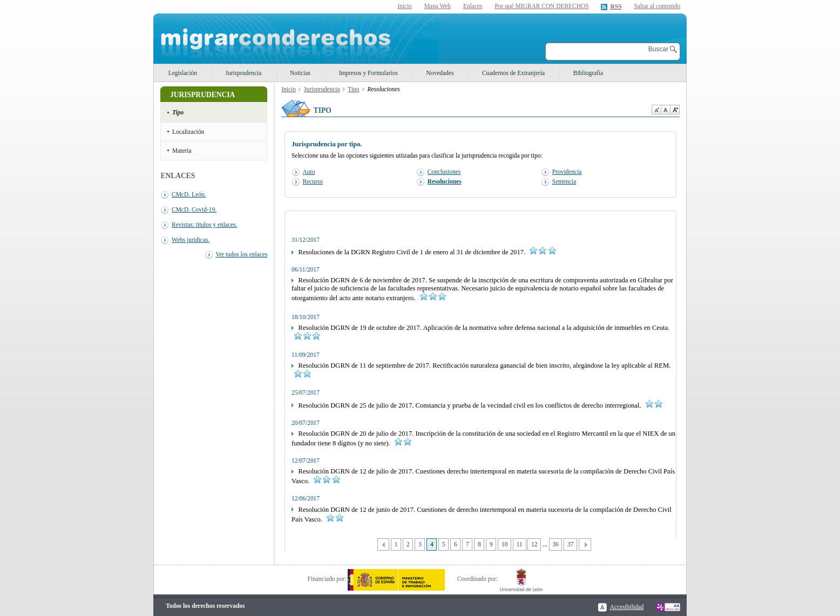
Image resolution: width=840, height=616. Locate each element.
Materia (182, 151)
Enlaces (473, 6)
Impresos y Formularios (368, 73)
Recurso (313, 181)
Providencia (567, 172)
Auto (309, 172)
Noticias (300, 73)
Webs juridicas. (191, 240)
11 (520, 544)
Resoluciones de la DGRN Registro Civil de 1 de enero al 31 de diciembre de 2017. (424, 252)
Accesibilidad (626, 607)
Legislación (183, 73)
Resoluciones (445, 181)
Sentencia (564, 181)
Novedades (440, 73)
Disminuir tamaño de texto (656, 110)
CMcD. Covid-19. (194, 209)
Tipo (178, 112)
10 (504, 544)
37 (570, 544)
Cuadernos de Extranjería (513, 73)
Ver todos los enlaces (241, 254)
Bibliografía (588, 73)
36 (555, 544)
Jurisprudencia (244, 73)
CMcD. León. (189, 194)
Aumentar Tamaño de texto (675, 110)
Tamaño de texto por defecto (665, 110)
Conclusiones (444, 172)
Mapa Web (438, 6)
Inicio (405, 6)
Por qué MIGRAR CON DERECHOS (541, 6)
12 (534, 544)
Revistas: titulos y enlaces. (204, 225)
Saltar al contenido (657, 6)
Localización (188, 132)
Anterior (384, 544)
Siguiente (585, 544)
